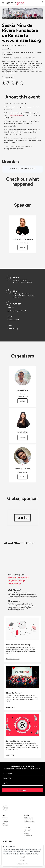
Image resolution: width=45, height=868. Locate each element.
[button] (43, 3)
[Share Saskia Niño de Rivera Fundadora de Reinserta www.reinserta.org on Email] (17, 83)
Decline (22, 860)
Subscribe (22, 790)
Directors (5, 825)
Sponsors (6, 823)
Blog (25, 832)
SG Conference (28, 818)
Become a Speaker (29, 822)
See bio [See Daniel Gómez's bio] (22, 401)
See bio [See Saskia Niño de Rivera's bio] (22, 247)
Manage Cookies (22, 864)
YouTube (26, 834)
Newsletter (27, 830)
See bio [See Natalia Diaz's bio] (22, 438)
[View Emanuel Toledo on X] (23, 465)
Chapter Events (28, 820)
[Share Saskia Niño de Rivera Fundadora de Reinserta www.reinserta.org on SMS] (22, 83)
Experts (5, 820)
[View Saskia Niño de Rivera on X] (23, 236)
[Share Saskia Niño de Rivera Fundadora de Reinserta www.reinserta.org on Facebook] (4, 83)
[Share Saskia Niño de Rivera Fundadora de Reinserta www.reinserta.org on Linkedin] (13, 83)
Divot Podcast (28, 836)
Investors (6, 818)
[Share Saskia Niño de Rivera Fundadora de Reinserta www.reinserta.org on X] (8, 83)
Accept (22, 857)
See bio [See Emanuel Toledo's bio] (22, 477)
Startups (5, 822)
